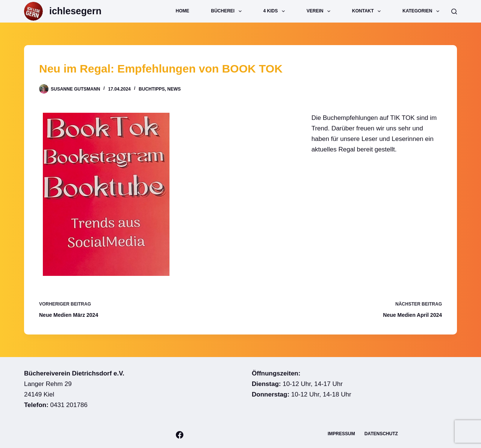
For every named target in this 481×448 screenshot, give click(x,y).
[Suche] (454, 11)
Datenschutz (381, 434)
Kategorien (422, 11)
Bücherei (228, 11)
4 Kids (276, 11)
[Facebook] (180, 435)
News (174, 89)
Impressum (341, 434)
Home (183, 11)
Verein (320, 11)
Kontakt (368, 11)
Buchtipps (152, 89)
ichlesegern (75, 11)
